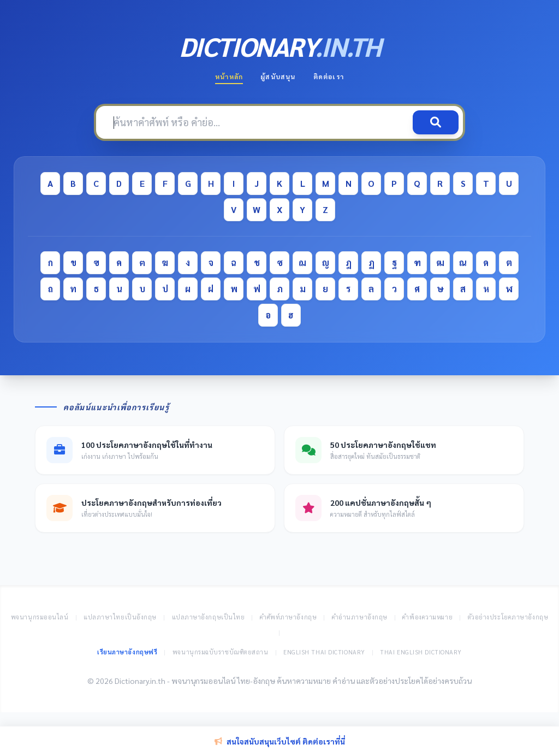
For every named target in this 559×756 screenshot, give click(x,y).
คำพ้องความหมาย (427, 617)
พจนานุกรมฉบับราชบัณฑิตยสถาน (221, 652)
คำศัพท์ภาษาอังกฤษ (288, 617)
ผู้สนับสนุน (278, 76)
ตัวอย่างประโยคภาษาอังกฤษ (508, 617)
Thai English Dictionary (421, 652)
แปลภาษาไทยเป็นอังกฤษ (120, 617)
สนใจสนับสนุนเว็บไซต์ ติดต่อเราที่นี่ (280, 741)
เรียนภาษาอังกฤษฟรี (127, 652)
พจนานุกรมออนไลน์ (40, 617)
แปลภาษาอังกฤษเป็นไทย (209, 617)
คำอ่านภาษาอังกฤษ (360, 617)
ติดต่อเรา (329, 76)
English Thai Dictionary (324, 652)
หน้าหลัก (229, 76)
